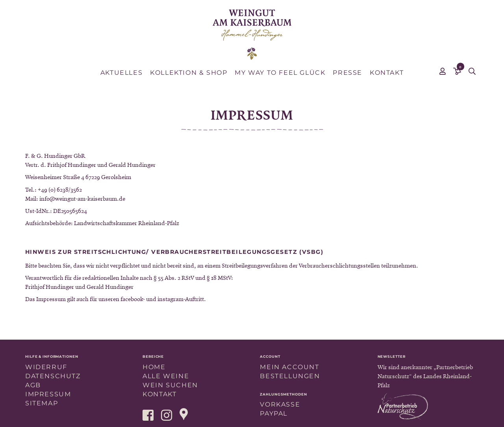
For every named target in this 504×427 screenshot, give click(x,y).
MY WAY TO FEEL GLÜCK (280, 73)
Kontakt (387, 73)
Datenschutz (53, 376)
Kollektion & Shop (189, 73)
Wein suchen (170, 385)
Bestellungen (290, 376)
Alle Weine (166, 376)
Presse (347, 73)
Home (154, 367)
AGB (33, 385)
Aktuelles (121, 73)
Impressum (48, 394)
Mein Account (289, 367)
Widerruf (46, 367)
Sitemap (42, 403)
